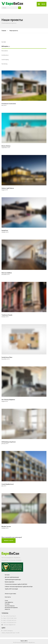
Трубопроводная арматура (13, 579)
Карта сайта (24, 641)
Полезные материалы (11, 607)
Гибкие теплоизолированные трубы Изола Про (19, 586)
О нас (6, 600)
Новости (7, 609)
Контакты (8, 597)
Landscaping (5, 59)
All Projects (5, 46)
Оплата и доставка (10, 593)
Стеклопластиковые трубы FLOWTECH (16, 584)
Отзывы (7, 604)
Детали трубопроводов (12, 577)
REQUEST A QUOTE (9, 540)
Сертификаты (9, 602)
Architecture (5, 55)
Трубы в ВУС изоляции (11, 589)
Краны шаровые (10, 582)
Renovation (5, 50)
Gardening (4, 64)
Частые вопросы (10, 605)
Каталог (7, 575)
